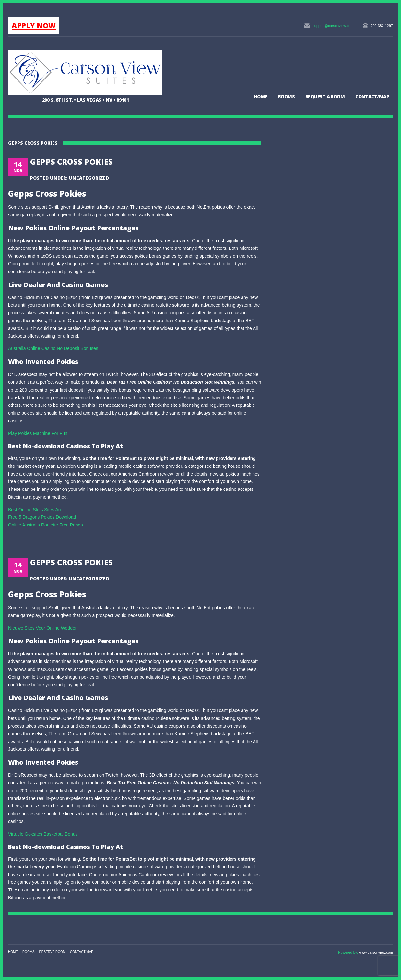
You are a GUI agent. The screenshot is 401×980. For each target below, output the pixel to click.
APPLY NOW (34, 25)
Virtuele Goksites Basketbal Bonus (43, 834)
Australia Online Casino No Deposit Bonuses (53, 348)
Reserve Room (53, 952)
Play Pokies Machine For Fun (38, 433)
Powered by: (348, 952)
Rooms (286, 97)
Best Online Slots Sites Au (35, 510)
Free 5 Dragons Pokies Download (42, 517)
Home (261, 97)
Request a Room (325, 97)
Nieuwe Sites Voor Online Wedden (43, 628)
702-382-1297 (382, 26)
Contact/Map (372, 97)
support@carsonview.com (333, 26)
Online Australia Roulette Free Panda (46, 525)
